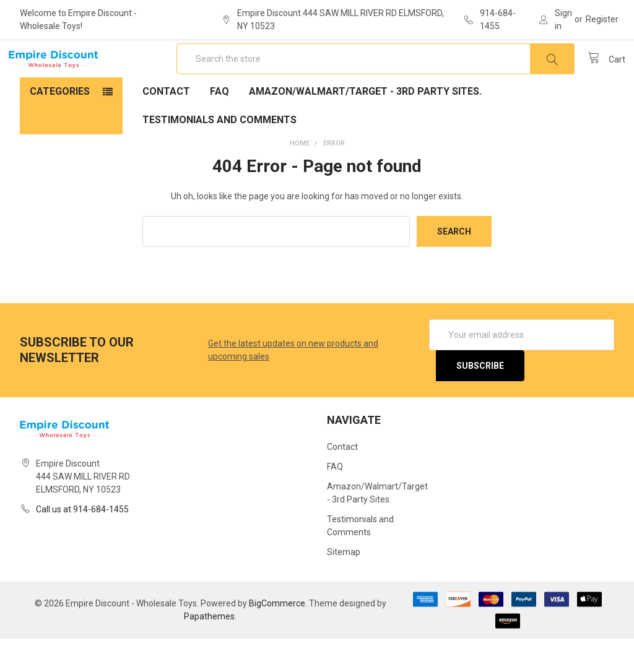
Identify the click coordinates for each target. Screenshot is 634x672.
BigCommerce (277, 637)
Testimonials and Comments (219, 153)
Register (602, 19)
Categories (60, 125)
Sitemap (344, 585)
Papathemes (209, 650)
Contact (166, 125)
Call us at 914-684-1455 (82, 543)
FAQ (219, 125)
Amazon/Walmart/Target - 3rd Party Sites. (365, 125)
